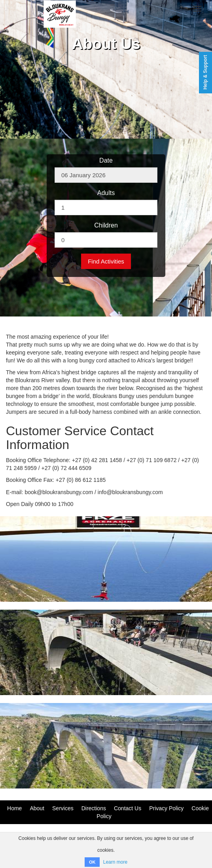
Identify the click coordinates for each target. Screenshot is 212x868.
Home (14, 808)
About (37, 808)
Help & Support (205, 72)
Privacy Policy (166, 808)
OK (92, 862)
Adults (106, 193)
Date (106, 160)
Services (63, 808)
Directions (94, 808)
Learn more (115, 862)
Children (106, 225)
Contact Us (128, 808)
